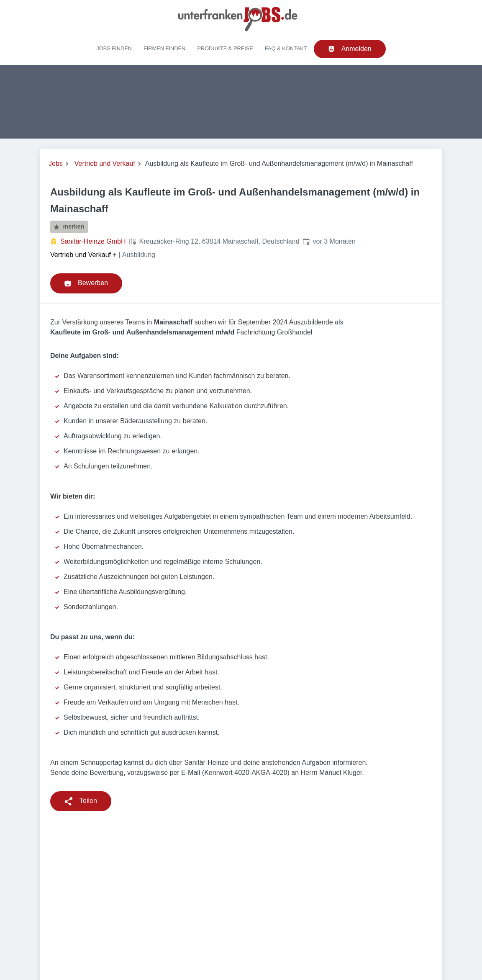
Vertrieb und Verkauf (105, 163)
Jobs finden (114, 48)
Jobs (56, 163)
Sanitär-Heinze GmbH (93, 241)
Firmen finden (164, 48)
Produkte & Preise (225, 48)
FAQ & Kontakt (286, 48)
